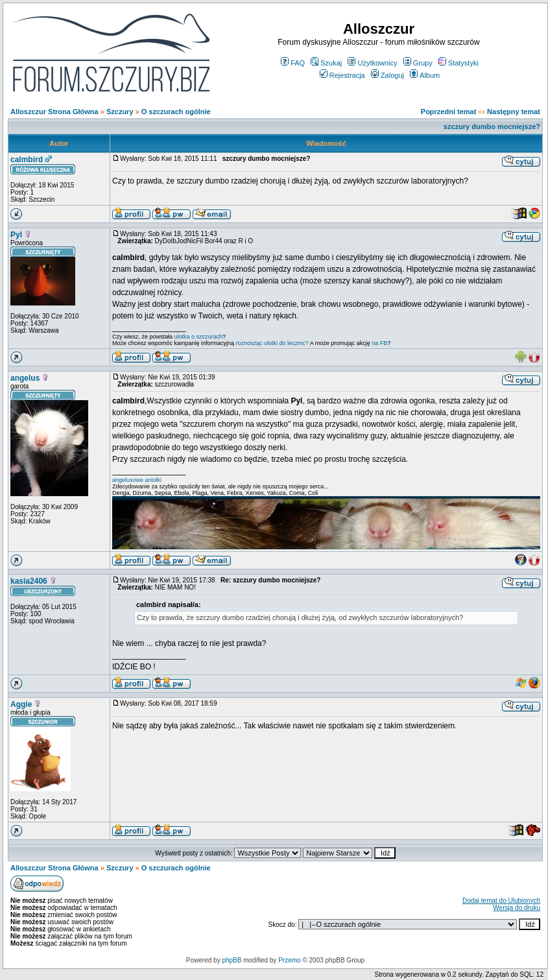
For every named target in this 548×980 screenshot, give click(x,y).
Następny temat (514, 112)
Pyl (16, 235)
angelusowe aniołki (137, 480)
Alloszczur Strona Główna (54, 112)
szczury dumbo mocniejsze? (492, 126)
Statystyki (459, 63)
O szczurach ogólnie (176, 112)
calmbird (27, 160)
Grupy (418, 63)
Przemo (289, 960)
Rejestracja (342, 75)
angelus (25, 378)
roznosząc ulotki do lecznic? (272, 343)
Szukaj (326, 63)
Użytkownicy (372, 63)
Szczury (120, 112)
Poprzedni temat (449, 112)
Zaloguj (387, 75)
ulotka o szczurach (199, 337)
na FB (379, 343)
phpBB (232, 960)
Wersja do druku (517, 908)
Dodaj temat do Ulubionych (501, 901)
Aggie (21, 704)
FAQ (293, 63)
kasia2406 (29, 581)
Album (425, 75)
